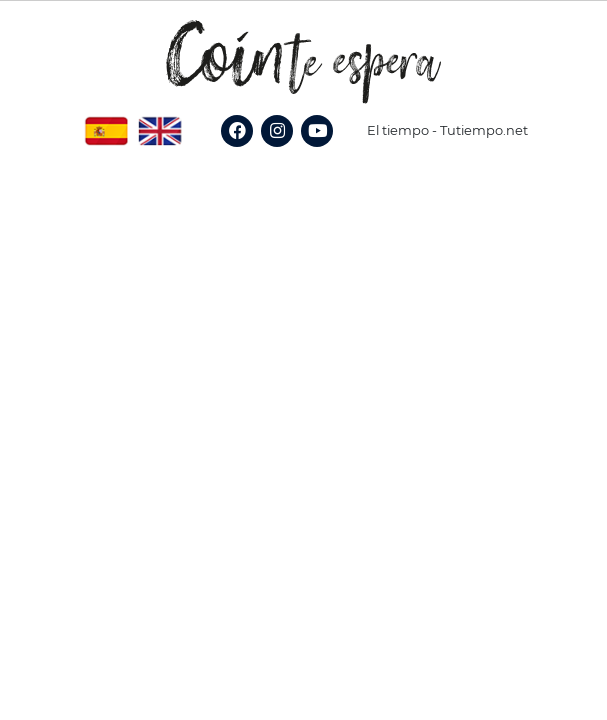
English (160, 124)
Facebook (246, 152)
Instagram (287, 152)
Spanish (106, 124)
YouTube (324, 152)
